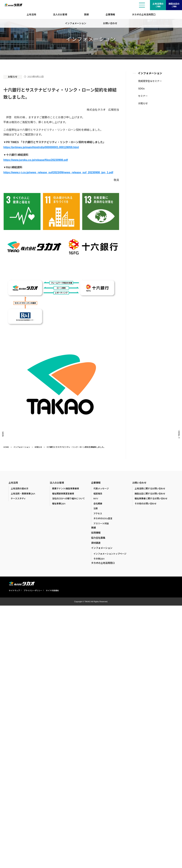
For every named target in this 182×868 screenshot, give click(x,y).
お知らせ (13, 77)
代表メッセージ (101, 488)
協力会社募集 (98, 538)
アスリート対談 (101, 523)
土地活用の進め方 (20, 488)
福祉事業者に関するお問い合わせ (151, 498)
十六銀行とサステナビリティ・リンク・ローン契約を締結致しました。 (76, 446)
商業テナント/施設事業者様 (66, 488)
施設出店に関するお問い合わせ (150, 493)
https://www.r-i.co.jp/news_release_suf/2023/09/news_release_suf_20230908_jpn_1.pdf (59, 172)
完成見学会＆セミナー (150, 81)
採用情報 (96, 532)
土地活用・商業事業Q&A (23, 493)
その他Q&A (99, 559)
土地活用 (31, 15)
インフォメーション (76, 23)
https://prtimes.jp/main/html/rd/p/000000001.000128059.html (41, 147)
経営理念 (98, 493)
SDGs (141, 88)
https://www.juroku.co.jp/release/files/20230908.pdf (36, 159)
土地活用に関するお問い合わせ (150, 488)
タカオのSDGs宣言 (103, 518)
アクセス (98, 513)
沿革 (96, 508)
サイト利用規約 (52, 591)
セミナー (143, 96)
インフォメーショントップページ (110, 554)
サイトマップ (14, 591)
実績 (86, 15)
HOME (6, 446)
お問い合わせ (110, 23)
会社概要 (98, 503)
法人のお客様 (60, 15)
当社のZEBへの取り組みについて (68, 498)
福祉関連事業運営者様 (63, 493)
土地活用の (158, 5)
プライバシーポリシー (33, 591)
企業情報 (110, 15)
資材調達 (96, 543)
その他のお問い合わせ (146, 503)
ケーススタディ (18, 498)
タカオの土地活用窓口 (144, 15)
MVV (96, 498)
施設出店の (174, 5)
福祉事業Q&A (59, 503)
